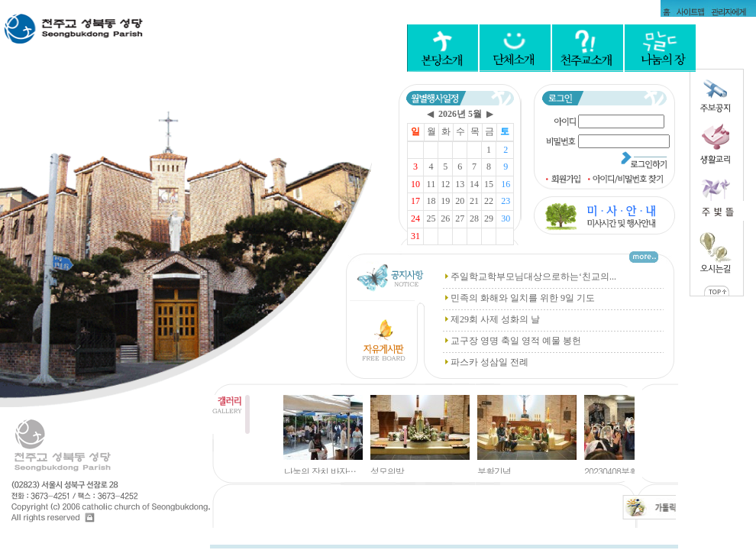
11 (431, 184)
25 (431, 218)
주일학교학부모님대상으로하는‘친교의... (533, 277)
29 (489, 218)
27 (460, 218)
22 (489, 201)
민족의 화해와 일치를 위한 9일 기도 (523, 298)
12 (445, 184)
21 (474, 201)
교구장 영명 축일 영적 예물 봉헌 (516, 341)
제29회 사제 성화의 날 (495, 319)
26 (445, 218)
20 (460, 201)
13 (460, 184)
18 (431, 201)
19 (445, 201)
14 (474, 184)
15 (489, 184)
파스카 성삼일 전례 (489, 362)
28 (474, 218)
